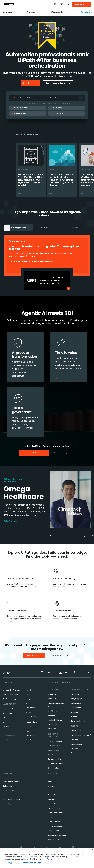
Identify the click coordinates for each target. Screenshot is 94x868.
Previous (80, 134)
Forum (50, 755)
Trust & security (54, 808)
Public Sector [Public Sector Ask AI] (57, 113)
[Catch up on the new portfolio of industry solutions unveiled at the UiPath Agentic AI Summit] (62, 170)
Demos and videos (78, 721)
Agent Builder (8, 713)
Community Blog (54, 759)
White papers (76, 708)
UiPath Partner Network (11, 782)
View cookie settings (32, 863)
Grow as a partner (9, 795)
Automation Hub (9, 731)
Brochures (75, 717)
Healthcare (44, 228)
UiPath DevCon (77, 744)
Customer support (11, 699)
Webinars (75, 712)
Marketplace (30, 708)
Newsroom (52, 799)
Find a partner (8, 786)
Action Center (8, 709)
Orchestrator (31, 717)
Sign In (64, 672)
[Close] (92, 850)
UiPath (75, 749)
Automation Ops (9, 735)
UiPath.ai (51, 786)
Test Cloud (30, 740)
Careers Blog (53, 795)
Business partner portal (11, 799)
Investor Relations (55, 804)
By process (52, 699)
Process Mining (31, 722)
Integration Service (33, 699)
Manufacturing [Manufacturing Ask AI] (19, 113)
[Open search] (55, 4)
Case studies (76, 703)
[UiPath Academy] (8, 626)
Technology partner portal (13, 804)
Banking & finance (16, 228)
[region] (47, 858)
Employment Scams (56, 840)
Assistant (6, 726)
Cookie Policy (46, 859)
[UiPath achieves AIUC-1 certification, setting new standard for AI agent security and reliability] (31, 170)
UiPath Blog (75, 694)
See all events (76, 753)
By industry (52, 694)
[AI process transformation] (25, 357)
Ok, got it (12, 863)
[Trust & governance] (25, 412)
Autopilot (6, 740)
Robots (28, 727)
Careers (51, 791)
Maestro (29, 712)
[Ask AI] (81, 98)
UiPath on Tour (77, 740)
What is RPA (52, 729)
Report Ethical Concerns (57, 835)
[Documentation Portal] (8, 591)
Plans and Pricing (10, 694)
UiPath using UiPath (55, 813)
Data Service (31, 690)
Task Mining (30, 735)
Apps (4, 722)
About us (51, 782)
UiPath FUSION (76, 731)
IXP (27, 703)
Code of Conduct (55, 831)
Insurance (72, 228)
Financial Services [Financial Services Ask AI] (20, 108)
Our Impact (52, 817)
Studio (28, 731)
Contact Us (47, 672)
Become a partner (10, 791)
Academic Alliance (55, 720)
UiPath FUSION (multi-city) (81, 735)
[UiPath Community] (54, 591)
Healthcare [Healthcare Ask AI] (56, 108)
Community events (55, 763)
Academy (52, 716)
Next (85, 134)
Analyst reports (77, 699)
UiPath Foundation (55, 826)
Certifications (53, 724)
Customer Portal (54, 746)
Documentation (54, 750)
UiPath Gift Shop (54, 822)
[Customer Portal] (54, 626)
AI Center (6, 718)
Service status (53, 768)
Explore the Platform (12, 690)
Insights (29, 694)
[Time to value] (69, 357)
